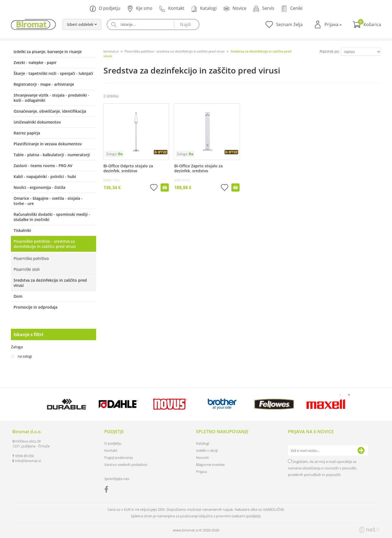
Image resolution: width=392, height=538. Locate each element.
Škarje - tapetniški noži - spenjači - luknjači (53, 73)
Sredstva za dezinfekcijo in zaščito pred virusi (50, 283)
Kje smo (140, 9)
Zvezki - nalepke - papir (35, 62)
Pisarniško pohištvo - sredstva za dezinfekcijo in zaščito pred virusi (45, 244)
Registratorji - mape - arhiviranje (44, 84)
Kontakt (172, 9)
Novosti (202, 457)
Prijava (333, 24)
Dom (18, 296)
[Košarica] (367, 24)
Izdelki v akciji (207, 450)
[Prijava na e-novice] (361, 451)
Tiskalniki (22, 230)
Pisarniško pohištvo (31, 258)
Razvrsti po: (330, 51)
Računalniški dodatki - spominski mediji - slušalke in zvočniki (52, 217)
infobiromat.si (28, 461)
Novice (235, 9)
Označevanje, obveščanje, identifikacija (50, 111)
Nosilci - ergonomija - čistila (39, 187)
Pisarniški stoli (27, 269)
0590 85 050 (25, 456)
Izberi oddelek (82, 24)
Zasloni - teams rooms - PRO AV (43, 166)
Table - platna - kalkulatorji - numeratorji (52, 155)
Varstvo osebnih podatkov (126, 465)
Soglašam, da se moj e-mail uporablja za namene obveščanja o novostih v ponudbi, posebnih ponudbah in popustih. (322, 468)
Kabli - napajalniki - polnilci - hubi (45, 176)
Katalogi (204, 9)
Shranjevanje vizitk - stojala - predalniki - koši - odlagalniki (51, 98)
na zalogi (25, 356)
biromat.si (111, 51)
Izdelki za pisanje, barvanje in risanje (48, 52)
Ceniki (292, 9)
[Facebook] (108, 490)
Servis (264, 9)
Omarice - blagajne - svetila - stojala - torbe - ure (48, 201)
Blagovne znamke (210, 465)
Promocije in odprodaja (36, 307)
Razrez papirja (27, 133)
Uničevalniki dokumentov (37, 122)
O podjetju (105, 9)
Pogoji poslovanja (119, 457)
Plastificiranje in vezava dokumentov (48, 144)
